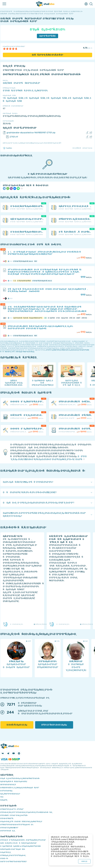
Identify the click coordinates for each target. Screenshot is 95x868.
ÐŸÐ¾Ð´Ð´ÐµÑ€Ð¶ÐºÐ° (9, 828)
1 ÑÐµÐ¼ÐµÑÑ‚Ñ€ (13, 98)
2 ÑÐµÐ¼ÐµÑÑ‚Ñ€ (35, 98)
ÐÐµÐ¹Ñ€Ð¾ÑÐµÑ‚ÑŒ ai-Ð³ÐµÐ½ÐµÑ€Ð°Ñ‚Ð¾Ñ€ (21, 846)
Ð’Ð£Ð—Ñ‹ (4, 858)
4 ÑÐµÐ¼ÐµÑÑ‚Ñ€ (78, 98)
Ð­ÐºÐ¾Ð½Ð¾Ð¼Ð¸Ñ (9, 785)
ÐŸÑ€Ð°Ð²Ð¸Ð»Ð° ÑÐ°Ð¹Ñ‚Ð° (12, 809)
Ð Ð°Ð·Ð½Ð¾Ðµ (6, 791)
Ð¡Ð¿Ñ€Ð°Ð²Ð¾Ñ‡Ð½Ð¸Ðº (10, 794)
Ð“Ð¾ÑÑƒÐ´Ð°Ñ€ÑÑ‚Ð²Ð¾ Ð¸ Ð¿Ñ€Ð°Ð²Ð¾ (25, 91)
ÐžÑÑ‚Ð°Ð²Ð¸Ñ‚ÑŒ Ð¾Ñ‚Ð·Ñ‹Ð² (48, 55)
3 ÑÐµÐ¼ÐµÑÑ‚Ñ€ (57, 98)
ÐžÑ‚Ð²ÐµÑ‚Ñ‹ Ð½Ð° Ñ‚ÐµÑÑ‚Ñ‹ (13, 849)
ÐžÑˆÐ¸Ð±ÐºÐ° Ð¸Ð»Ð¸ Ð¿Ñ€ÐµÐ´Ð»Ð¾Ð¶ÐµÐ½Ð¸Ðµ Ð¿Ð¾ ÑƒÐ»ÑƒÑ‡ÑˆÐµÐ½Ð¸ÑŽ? (32, 143)
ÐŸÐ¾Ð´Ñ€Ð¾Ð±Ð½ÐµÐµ (54, 725)
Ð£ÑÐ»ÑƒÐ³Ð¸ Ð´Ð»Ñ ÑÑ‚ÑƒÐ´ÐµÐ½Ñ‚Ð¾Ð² (19, 843)
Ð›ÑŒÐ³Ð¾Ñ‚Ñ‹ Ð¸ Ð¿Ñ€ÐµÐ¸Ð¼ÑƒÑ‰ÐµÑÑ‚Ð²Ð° (20, 788)
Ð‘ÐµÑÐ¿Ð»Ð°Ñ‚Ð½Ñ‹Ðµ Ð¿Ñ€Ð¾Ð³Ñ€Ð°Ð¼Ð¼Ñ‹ (20, 778)
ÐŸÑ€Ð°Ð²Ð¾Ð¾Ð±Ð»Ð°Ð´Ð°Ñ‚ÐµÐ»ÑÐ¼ (17, 825)
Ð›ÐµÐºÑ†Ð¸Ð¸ (6, 852)
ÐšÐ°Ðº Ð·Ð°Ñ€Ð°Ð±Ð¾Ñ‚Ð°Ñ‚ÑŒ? (14, 862)
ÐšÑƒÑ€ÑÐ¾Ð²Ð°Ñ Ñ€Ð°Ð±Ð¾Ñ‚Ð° (21, 83)
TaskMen (7, 148)
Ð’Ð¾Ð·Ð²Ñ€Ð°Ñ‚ (7, 818)
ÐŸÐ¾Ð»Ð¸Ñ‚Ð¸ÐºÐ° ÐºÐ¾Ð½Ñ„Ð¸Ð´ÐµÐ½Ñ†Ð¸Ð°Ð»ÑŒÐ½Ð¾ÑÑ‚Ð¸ (26, 812)
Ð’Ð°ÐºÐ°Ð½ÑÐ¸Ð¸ (8, 831)
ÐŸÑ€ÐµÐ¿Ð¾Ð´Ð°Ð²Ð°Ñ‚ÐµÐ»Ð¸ (13, 855)
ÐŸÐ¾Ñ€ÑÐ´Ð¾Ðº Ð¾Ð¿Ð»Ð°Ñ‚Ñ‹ (14, 815)
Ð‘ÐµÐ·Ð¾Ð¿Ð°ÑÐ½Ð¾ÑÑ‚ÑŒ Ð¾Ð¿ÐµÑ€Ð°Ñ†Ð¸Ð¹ (21, 822)
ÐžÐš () (84, 861)
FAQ (2, 797)
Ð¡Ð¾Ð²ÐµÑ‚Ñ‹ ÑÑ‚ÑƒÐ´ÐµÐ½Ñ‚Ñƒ (14, 781)
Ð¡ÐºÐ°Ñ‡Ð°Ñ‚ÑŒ (48, 36)
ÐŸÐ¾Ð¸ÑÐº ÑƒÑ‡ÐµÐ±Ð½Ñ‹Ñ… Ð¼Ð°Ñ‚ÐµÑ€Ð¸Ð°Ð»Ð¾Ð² (23, 840)
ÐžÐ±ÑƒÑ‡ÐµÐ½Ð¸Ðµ (17, 725)
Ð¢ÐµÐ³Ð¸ (4, 800)
